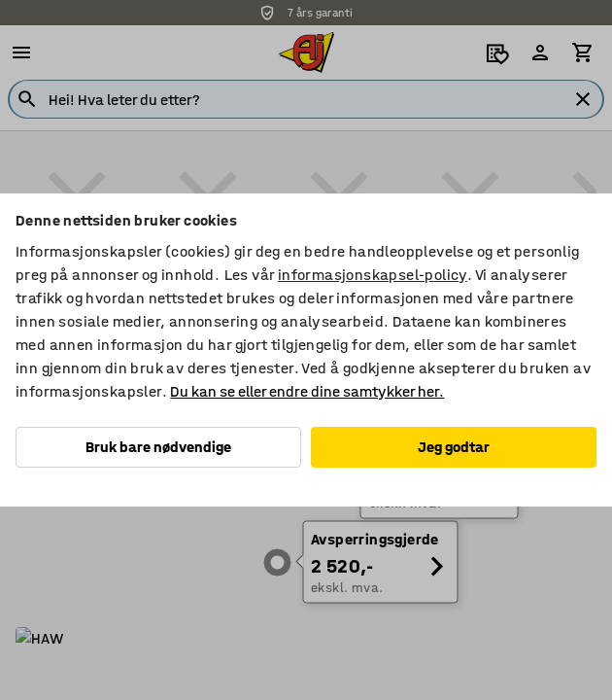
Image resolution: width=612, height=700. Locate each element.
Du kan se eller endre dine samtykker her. (307, 391)
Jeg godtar (454, 447)
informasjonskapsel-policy (373, 275)
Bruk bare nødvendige (158, 447)
